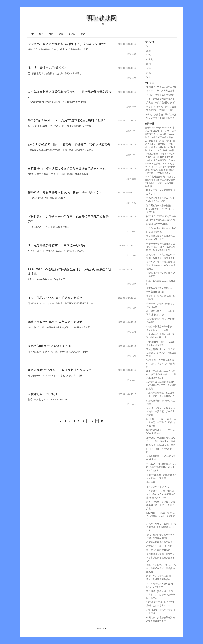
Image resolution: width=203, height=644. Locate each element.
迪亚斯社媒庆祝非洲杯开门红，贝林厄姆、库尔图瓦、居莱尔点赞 (160, 209)
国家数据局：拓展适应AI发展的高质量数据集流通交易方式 (67, 169)
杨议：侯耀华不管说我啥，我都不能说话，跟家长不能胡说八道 (160, 505)
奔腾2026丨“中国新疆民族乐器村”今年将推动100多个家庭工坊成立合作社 (161, 467)
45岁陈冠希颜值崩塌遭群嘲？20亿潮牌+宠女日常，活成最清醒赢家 (161, 385)
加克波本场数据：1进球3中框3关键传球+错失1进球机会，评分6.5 (161, 527)
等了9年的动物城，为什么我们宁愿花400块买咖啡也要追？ (67, 121)
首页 (31, 34)
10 (102, 421)
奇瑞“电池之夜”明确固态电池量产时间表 (160, 170)
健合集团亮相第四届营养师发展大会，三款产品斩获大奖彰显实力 (160, 103)
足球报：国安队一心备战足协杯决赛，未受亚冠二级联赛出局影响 (160, 412)
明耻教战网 (101, 18)
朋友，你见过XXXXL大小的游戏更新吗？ (55, 298)
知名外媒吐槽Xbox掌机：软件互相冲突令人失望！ (61, 370)
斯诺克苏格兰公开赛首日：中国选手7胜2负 (56, 245)
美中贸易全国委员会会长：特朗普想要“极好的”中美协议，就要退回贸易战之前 (161, 374)
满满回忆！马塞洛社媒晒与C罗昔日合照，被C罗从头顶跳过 (67, 44)
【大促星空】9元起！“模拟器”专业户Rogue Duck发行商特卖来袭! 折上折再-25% (161, 494)
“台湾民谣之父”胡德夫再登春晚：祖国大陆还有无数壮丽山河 (160, 364)
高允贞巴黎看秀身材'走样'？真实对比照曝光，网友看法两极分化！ (160, 177)
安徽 (148, 73)
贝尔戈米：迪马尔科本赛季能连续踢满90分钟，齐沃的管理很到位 (161, 265)
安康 (148, 77)
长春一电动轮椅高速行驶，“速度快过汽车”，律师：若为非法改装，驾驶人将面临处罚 (161, 247)
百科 (148, 68)
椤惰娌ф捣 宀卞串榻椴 (157, 224)
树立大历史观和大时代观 (158, 550)
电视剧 (72, 34)
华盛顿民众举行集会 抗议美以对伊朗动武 (55, 322)
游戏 (41, 34)
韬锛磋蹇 (151, 482)
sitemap (102, 628)
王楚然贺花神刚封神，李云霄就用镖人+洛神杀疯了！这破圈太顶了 (161, 353)
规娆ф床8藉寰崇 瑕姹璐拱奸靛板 (50, 346)
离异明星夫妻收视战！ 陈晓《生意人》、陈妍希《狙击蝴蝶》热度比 (160, 595)
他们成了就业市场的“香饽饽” (47, 68)
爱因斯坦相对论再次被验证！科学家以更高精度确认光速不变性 (160, 558)
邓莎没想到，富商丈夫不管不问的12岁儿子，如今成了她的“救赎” (160, 147)
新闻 (83, 34)
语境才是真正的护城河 (43, 394)
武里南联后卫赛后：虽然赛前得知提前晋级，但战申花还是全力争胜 (160, 141)
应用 (51, 34)
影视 (61, 34)
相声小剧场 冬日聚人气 (157, 487)
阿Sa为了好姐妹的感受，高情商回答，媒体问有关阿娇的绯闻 (161, 449)
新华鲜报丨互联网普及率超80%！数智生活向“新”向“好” (64, 193)
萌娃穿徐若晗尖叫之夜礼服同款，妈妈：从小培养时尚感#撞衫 (160, 183)
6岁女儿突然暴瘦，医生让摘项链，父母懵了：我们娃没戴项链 (69, 145)
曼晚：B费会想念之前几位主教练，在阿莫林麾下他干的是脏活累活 (161, 568)
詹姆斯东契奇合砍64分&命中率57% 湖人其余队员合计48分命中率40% (160, 131)
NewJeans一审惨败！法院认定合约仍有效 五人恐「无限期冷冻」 (161, 516)
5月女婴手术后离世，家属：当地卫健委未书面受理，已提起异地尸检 (161, 422)
